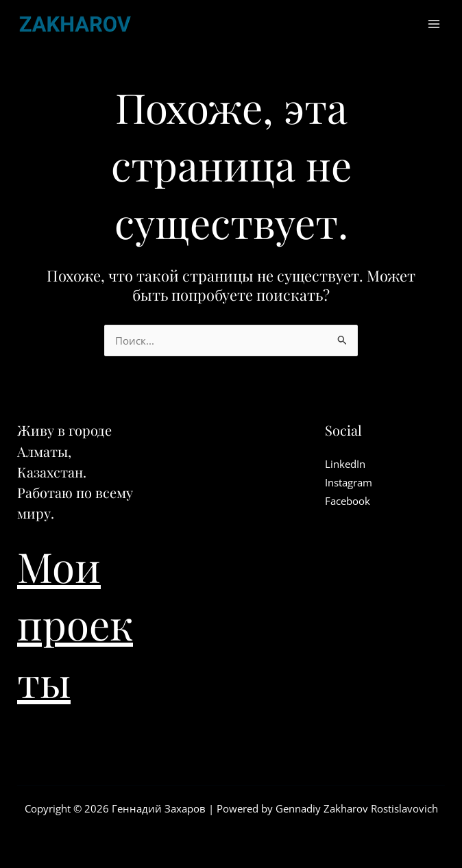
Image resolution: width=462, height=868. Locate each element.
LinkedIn (345, 464)
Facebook (348, 501)
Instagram (349, 482)
